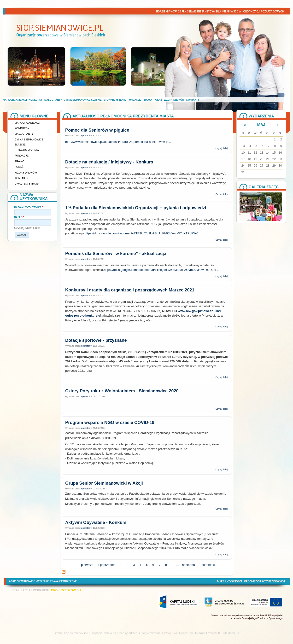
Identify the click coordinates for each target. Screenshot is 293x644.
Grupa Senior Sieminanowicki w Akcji (104, 483)
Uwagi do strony (27, 184)
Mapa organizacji (15, 100)
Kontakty (193, 100)
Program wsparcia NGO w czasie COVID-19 (110, 423)
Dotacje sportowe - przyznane (96, 340)
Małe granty (53, 100)
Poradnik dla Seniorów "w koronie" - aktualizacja (116, 254)
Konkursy (36, 100)
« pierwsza (86, 565)
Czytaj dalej (222, 148)
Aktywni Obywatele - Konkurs (96, 522)
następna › (189, 565)
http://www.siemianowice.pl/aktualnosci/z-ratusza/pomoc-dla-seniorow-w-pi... (118, 142)
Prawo (147, 100)
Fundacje (134, 100)
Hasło (19, 217)
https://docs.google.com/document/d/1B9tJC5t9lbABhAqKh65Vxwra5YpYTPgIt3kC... (143, 233)
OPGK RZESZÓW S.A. (67, 590)
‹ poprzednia (107, 565)
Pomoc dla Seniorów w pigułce (97, 130)
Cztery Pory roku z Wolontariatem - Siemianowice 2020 (122, 391)
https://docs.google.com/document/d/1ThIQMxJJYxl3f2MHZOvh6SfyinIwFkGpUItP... (162, 270)
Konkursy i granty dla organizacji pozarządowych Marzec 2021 (130, 290)
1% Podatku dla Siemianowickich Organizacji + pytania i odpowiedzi (136, 208)
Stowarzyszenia (115, 100)
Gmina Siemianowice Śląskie (83, 100)
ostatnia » (208, 565)
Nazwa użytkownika (29, 207)
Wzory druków (174, 100)
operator (86, 136)
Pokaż (158, 100)
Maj (261, 125)
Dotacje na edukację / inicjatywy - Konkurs (109, 162)
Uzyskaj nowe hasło (27, 228)
